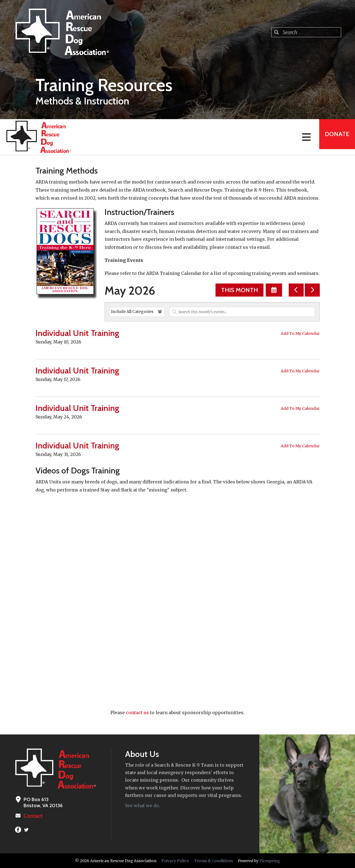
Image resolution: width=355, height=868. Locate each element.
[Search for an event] (242, 312)
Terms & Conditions (214, 861)
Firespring (270, 861)
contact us (137, 713)
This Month (239, 290)
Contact (32, 816)
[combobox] (306, 32)
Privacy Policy (175, 861)
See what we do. (143, 806)
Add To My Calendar (300, 333)
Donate (334, 137)
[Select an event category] (137, 312)
